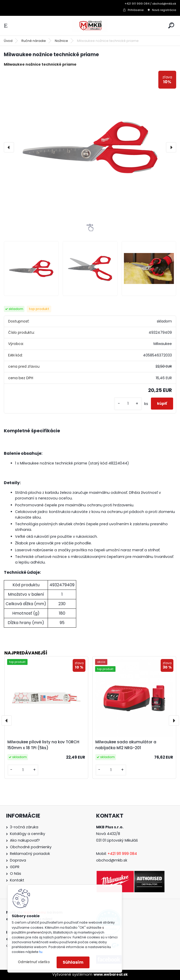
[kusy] (128, 404)
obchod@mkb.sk (112, 860)
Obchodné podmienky (31, 847)
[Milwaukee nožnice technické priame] (90, 147)
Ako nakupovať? (25, 840)
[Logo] (90, 26)
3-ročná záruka (24, 827)
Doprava (18, 860)
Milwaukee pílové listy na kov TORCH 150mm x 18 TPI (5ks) (43, 745)
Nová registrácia (164, 10)
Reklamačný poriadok (30, 854)
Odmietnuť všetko (34, 962)
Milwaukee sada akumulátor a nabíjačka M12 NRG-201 (126, 745)
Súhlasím (73, 962)
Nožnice (61, 41)
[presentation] (9, 147)
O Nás (16, 874)
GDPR (15, 867)
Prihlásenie (136, 10)
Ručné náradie (34, 41)
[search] (171, 25)
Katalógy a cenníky (28, 834)
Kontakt (17, 880)
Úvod (8, 41)
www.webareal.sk (111, 974)
